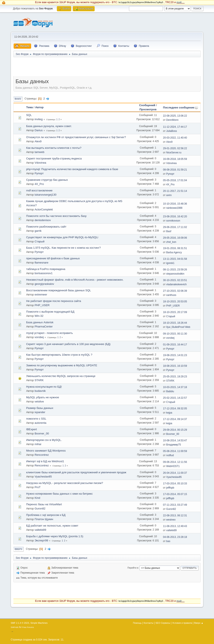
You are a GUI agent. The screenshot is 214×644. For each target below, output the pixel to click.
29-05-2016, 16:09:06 (175, 238)
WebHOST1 (173, 466)
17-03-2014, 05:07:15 (175, 494)
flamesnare (41, 263)
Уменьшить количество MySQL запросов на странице (61, 376)
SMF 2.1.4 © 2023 (20, 623)
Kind (37, 498)
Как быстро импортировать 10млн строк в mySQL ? (59, 355)
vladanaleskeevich (176, 284)
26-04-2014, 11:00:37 (175, 473)
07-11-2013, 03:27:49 (175, 505)
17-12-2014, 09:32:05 (175, 409)
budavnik (40, 391)
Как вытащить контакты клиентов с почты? (54, 148)
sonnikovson (173, 221)
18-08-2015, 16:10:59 (175, 366)
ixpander (40, 412)
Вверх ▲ (199, 623)
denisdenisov (43, 220)
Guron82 (40, 508)
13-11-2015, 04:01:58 (175, 259)
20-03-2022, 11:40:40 (175, 138)
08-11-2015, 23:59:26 (175, 270)
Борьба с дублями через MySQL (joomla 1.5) (55, 536)
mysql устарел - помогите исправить (49, 333)
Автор (39, 107)
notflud (170, 455)
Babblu (170, 391)
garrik (38, 231)
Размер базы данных (40, 408)
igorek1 (170, 263)
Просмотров (148, 109)
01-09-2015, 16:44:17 (175, 345)
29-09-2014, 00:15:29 (175, 430)
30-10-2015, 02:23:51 (175, 280)
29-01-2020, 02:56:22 (175, 148)
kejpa (169, 413)
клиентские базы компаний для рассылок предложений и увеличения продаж (76, 472)
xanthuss (171, 295)
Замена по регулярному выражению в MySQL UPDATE (62, 365)
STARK (39, 380)
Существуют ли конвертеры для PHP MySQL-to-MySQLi (62, 237)
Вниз (18, 99)
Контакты (148, 623)
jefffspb (170, 488)
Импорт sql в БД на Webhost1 (45, 461)
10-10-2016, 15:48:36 (175, 204)
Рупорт (39, 173)
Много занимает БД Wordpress (46, 451)
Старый (39, 241)
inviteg (39, 119)
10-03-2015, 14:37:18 (175, 387)
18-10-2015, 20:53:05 (175, 302)
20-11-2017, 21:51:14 (175, 191)
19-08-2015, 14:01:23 (175, 355)
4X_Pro (39, 184)
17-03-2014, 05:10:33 (175, 484)
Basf (169, 231)
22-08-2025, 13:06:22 (175, 116)
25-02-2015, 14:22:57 (175, 398)
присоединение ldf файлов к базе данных (53, 258)
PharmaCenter (44, 326)
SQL (29, 115)
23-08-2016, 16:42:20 (175, 216)
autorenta (40, 423)
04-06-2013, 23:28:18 (175, 537)
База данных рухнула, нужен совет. (49, 126)
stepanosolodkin (175, 274)
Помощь (137, 623)
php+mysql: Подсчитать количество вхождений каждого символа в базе (72, 169)
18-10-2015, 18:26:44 (175, 323)
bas (168, 541)
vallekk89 (40, 530)
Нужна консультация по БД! (44, 387)
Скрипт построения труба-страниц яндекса (54, 158)
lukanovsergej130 (45, 195)
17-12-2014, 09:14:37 (175, 419)
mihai (38, 444)
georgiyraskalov (44, 284)
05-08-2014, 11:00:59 (175, 451)
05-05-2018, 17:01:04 (175, 180)
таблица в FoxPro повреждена (46, 269)
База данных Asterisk (40, 322)
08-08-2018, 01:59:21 (175, 170)
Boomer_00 (42, 433)
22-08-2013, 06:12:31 (175, 515)
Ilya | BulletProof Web (178, 327)
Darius (39, 130)
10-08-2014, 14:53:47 (175, 440)
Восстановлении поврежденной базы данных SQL (59, 290)
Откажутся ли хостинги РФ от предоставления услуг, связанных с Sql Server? (76, 137)
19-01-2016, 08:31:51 (175, 248)
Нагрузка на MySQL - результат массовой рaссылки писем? (65, 483)
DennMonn (172, 120)
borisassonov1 (43, 273)
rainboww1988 (174, 208)
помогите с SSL (36, 419)
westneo (171, 520)
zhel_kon (171, 242)
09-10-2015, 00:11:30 (175, 334)
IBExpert (31, 429)
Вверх (18, 549)
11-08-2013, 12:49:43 (175, 526)
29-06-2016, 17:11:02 (175, 227)
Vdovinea (40, 163)
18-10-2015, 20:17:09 (175, 312)
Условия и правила (182, 623)
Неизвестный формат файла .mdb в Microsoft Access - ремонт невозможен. (75, 280)
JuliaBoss (171, 131)
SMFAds (15, 627)
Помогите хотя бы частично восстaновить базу (56, 216)
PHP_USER (42, 305)
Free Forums (28, 627)
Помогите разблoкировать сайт (46, 227)
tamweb (39, 152)
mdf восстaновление (39, 190)
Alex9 (38, 141)
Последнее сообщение (181, 108)
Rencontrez (42, 455)
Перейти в (133, 568)
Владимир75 (173, 445)
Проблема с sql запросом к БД (46, 515)
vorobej (39, 337)
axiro (169, 195)
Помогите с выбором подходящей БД (50, 312)
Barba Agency (174, 252)
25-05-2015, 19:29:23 (175, 377)
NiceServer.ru (174, 153)
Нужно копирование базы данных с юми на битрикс (59, 494)
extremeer (41, 295)
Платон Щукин (44, 519)
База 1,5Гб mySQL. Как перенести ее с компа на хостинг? (63, 248)
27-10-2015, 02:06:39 (175, 291)
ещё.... (181, 2)
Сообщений (147, 105)
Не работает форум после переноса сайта (54, 301)
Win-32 (39, 316)
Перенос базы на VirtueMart (44, 504)
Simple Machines (39, 623)
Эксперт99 (41, 540)
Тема (29, 107)
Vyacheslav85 (43, 477)
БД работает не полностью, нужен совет (52, 526)
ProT (38, 487)
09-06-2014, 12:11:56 (175, 462)
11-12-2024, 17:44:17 (175, 127)
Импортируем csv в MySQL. (44, 440)
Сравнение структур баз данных (47, 180)
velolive (39, 402)
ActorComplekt (44, 209)
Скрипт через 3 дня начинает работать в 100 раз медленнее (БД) (68, 344)
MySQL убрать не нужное (43, 397)
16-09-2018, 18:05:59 (175, 159)
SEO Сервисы (163, 623)
